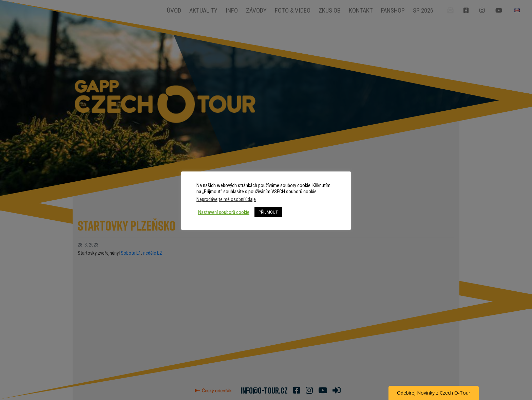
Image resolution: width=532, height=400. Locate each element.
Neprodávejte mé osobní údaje (226, 199)
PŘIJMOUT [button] (268, 212)
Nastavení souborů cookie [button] (224, 212)
